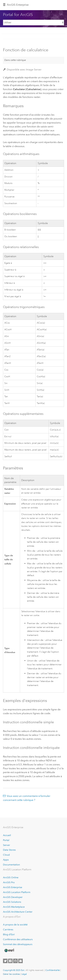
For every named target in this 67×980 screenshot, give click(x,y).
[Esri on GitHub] (15, 961)
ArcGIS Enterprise (18, 5)
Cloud (6, 855)
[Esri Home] (9, 950)
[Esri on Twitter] (5, 961)
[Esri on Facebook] (10, 961)
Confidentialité (53, 970)
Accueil (7, 835)
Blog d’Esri (9, 934)
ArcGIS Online (11, 877)
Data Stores (9, 850)
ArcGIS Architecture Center (18, 912)
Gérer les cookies (11, 974)
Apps (6, 860)
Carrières (8, 930)
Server (7, 845)
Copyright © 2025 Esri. (14, 970)
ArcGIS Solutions (12, 902)
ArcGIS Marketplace (14, 907)
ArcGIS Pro (9, 882)
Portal (6, 840)
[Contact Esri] (20, 961)
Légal (24, 974)
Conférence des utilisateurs (18, 939)
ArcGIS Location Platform (17, 892)
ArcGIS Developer (13, 897)
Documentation (11, 865)
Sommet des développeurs (18, 944)
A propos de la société (15, 925)
